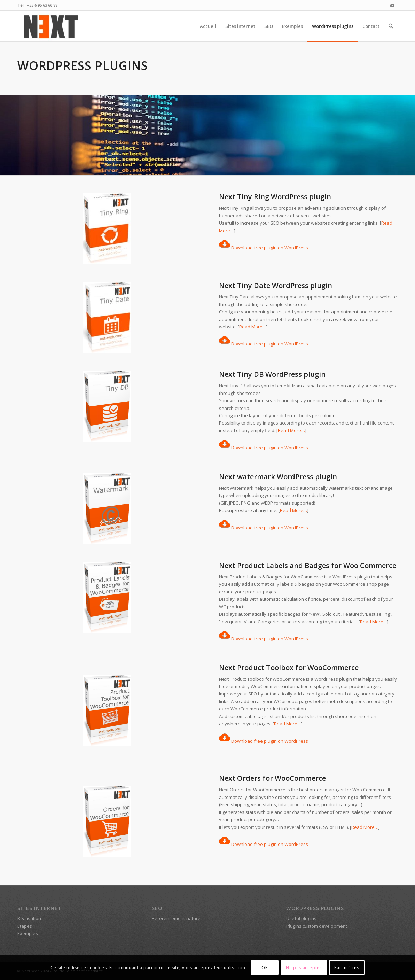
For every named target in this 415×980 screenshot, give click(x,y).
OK (265, 968)
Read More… (253, 327)
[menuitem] (208, 26)
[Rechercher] (391, 26)
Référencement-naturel (177, 918)
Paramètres (347, 968)
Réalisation (29, 918)
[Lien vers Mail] (392, 5)
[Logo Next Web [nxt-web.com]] (51, 26)
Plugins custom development (317, 926)
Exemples (28, 933)
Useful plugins (301, 918)
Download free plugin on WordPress (264, 248)
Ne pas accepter (304, 968)
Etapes (25, 926)
